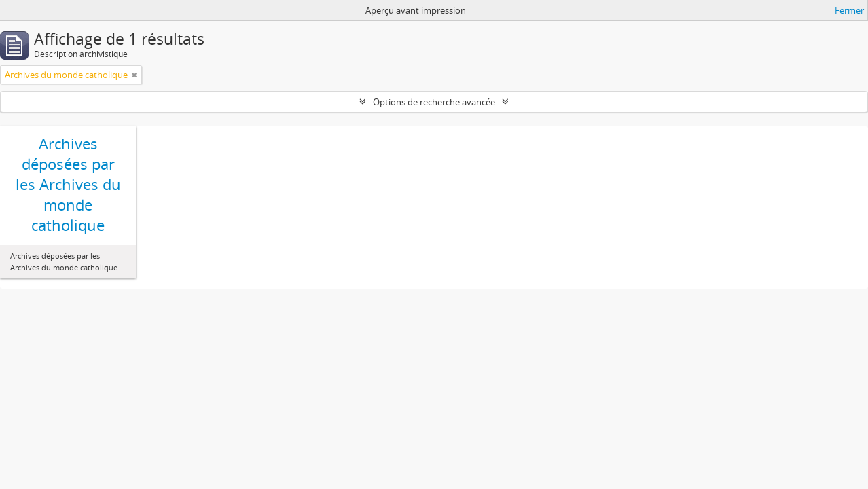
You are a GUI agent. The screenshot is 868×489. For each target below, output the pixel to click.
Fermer (849, 10)
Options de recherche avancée (434, 102)
